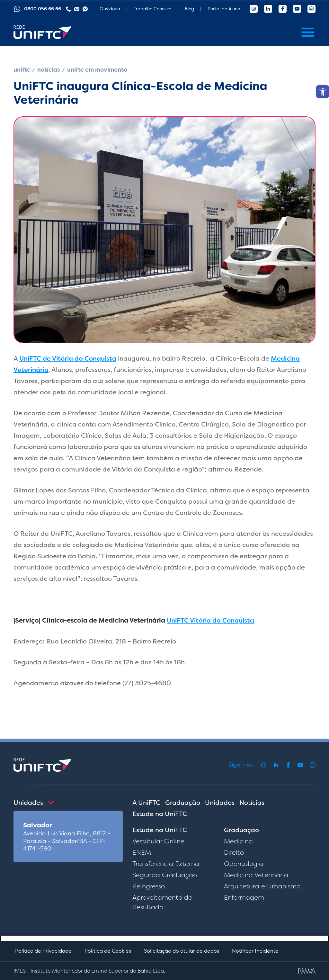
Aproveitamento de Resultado (162, 902)
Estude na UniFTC (160, 814)
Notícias (252, 803)
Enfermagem (244, 897)
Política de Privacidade (43, 951)
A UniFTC (146, 803)
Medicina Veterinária (256, 875)
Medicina (238, 841)
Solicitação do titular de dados (182, 951)
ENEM (142, 852)
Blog (189, 9)
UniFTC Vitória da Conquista (210, 620)
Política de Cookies (108, 951)
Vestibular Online (158, 841)
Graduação (183, 803)
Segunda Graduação (165, 875)
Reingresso (149, 886)
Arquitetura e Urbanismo (262, 886)
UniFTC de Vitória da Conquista (68, 358)
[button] (323, 92)
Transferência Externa (166, 864)
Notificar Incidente (255, 951)
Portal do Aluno (224, 9)
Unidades (220, 803)
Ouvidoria (110, 9)
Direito (234, 852)
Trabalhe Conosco (152, 9)
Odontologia (244, 864)
